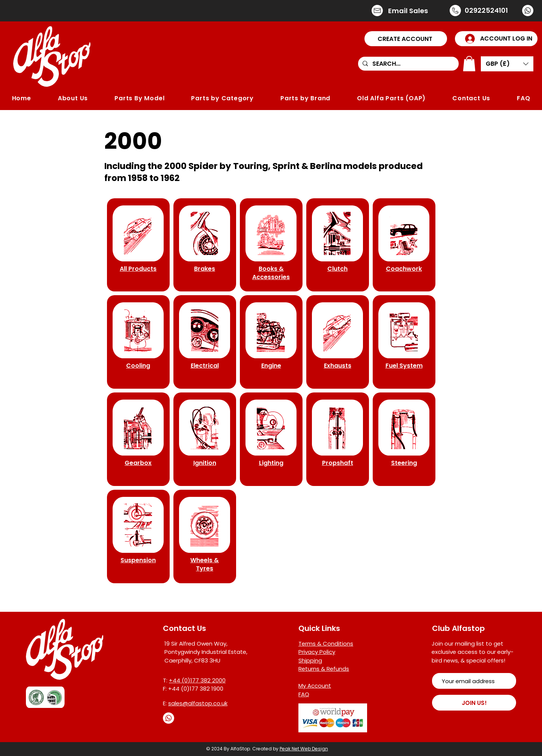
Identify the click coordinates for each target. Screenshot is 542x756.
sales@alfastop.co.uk (198, 703)
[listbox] (507, 64)
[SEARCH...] (408, 64)
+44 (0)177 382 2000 (197, 680)
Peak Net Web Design (304, 749)
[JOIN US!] (474, 703)
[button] (406, 39)
